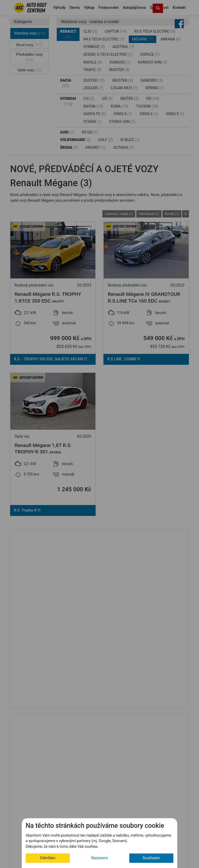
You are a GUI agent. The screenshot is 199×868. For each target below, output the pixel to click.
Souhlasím (151, 858)
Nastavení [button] (99, 858)
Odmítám (48, 858)
